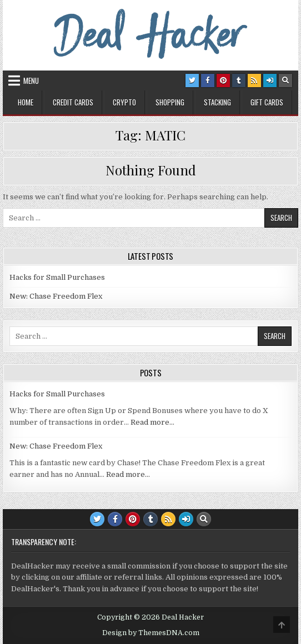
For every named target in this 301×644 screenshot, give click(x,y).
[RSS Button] (254, 80)
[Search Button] (285, 80)
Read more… (152, 422)
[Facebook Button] (208, 80)
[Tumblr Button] (239, 80)
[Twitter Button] (192, 80)
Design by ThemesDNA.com (151, 633)
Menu (31, 80)
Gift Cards (267, 102)
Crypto (124, 102)
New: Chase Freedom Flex (56, 296)
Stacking (217, 102)
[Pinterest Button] (223, 80)
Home (26, 102)
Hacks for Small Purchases (57, 277)
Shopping (170, 102)
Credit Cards (73, 102)
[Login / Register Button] (270, 80)
